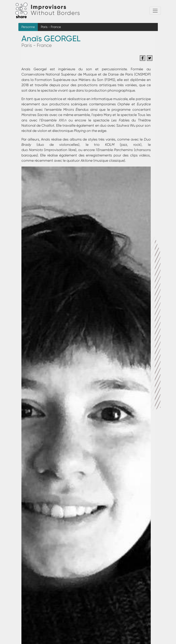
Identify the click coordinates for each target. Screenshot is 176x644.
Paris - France (51, 27)
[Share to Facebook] (143, 58)
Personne (28, 27)
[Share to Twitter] (150, 58)
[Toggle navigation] (155, 11)
